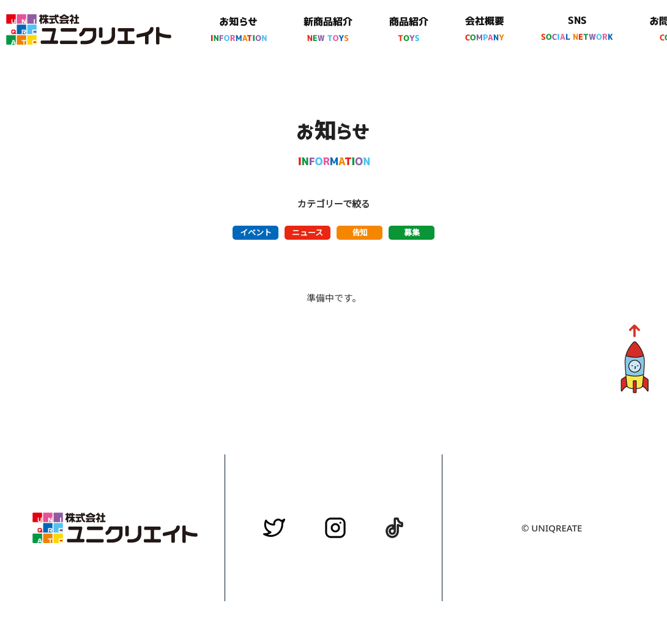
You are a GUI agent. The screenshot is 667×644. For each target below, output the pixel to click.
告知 (360, 232)
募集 (412, 232)
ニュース (307, 232)
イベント (256, 232)
